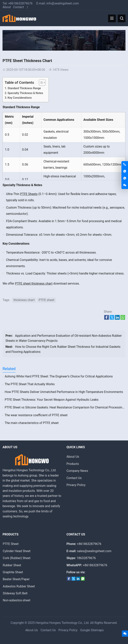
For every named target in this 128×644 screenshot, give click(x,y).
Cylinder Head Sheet (17, 551)
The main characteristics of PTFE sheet (32, 423)
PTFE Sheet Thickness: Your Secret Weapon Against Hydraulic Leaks (52, 400)
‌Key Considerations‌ (20, 98)
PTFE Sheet (11, 544)
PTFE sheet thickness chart (34, 284)
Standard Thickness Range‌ (24, 88)
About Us (73, 457)
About (7, 7)
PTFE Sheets (29, 194)
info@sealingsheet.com (63, 3)
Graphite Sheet (13, 572)
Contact (19, 7)
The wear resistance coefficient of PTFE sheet (36, 415)
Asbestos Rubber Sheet (19, 586)
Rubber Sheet (12, 565)
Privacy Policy (76, 485)
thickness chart (24, 300)
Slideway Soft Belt (15, 593)
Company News (77, 471)
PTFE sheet (47, 300)
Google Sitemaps (92, 630)
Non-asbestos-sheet (17, 600)
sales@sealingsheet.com (94, 551)
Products (73, 464)
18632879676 (86, 558)
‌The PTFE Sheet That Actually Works (30, 384)
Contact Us (74, 478)
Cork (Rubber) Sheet (17, 558)
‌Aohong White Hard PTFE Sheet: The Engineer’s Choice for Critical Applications (59, 376)
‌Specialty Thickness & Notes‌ (25, 93)
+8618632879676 (20, 3)
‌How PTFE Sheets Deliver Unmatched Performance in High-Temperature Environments (64, 392)
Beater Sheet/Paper (16, 579)
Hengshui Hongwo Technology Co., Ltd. (63, 623)
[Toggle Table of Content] (40, 83)
